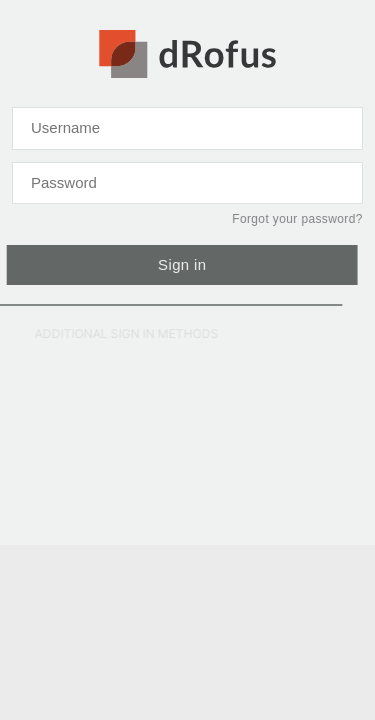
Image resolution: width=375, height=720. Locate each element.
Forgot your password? (296, 219)
